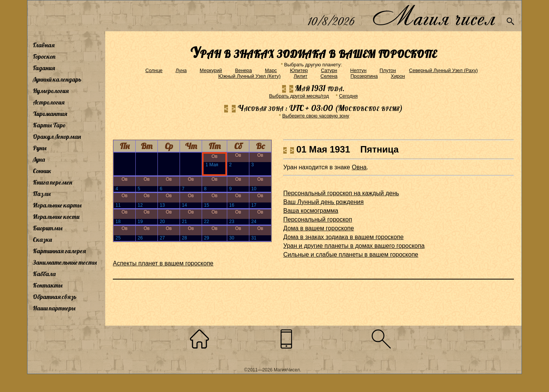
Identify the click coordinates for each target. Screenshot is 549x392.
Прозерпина (364, 76)
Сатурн (329, 70)
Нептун (359, 70)
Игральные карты (57, 205)
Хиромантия (50, 114)
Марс (271, 70)
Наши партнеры (54, 308)
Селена (329, 76)
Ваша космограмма (311, 211)
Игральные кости (56, 217)
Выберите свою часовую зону (316, 116)
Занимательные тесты (65, 262)
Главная (44, 45)
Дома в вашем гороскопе (319, 228)
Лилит (300, 76)
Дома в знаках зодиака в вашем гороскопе (344, 237)
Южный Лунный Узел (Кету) (250, 76)
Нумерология (51, 91)
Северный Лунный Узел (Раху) (444, 70)
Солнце (154, 70)
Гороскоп (44, 56)
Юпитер (299, 70)
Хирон (398, 76)
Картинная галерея (59, 251)
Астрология (49, 102)
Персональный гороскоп (318, 219)
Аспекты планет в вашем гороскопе (163, 263)
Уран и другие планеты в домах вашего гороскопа (354, 246)
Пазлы (42, 194)
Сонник (42, 171)
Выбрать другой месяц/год (299, 96)
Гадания (44, 68)
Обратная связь (55, 297)
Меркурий (211, 70)
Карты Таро (49, 125)
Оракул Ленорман (57, 137)
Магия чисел (433, 16)
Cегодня (348, 96)
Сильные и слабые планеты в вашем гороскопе (351, 255)
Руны (40, 148)
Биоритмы (48, 228)
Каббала (44, 274)
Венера (243, 70)
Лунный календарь (57, 79)
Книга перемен (52, 182)
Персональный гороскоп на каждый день (341, 193)
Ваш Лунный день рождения (323, 202)
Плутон (388, 70)
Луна (39, 159)
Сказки (42, 239)
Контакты (48, 285)
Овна (359, 167)
